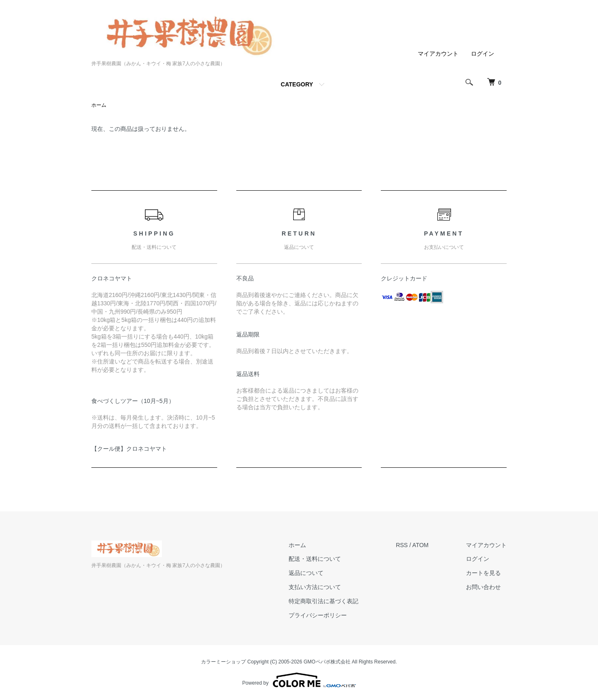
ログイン (483, 54)
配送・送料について (315, 559)
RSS (402, 545)
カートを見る (483, 573)
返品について (306, 573)
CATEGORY (297, 84)
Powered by (299, 680)
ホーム (99, 105)
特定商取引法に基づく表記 (324, 601)
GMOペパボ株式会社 (327, 662)
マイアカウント (438, 54)
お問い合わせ (483, 587)
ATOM (420, 545)
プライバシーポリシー (318, 615)
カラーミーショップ (223, 662)
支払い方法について (315, 587)
